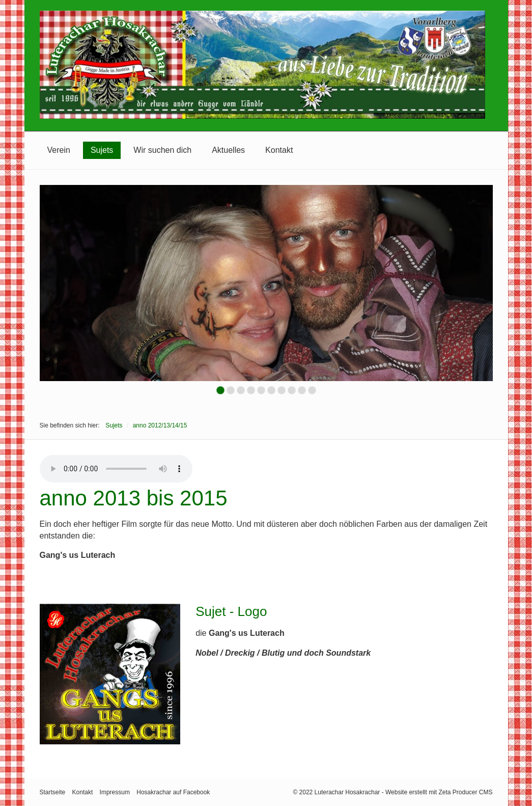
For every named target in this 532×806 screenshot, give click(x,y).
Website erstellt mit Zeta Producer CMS (439, 792)
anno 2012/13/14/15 (160, 425)
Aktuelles (228, 150)
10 (312, 390)
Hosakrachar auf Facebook (173, 792)
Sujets (102, 150)
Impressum (115, 792)
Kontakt (279, 150)
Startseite (53, 792)
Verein (59, 150)
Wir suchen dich (162, 150)
